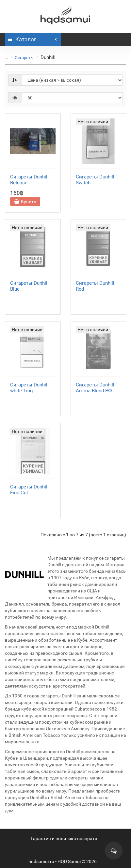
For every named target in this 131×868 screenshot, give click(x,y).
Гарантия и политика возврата (64, 838)
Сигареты (20, 58)
